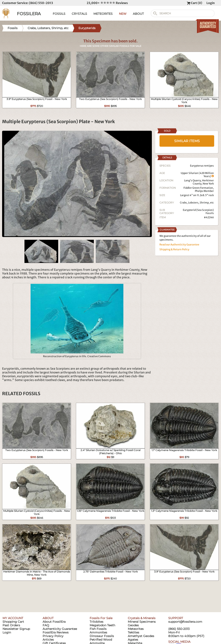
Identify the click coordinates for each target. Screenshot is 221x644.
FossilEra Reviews (56, 632)
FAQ (46, 625)
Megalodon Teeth (102, 625)
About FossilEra (54, 622)
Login (211, 3)
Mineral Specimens (142, 622)
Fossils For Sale (101, 618)
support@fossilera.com (185, 622)
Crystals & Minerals (142, 618)
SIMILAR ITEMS (187, 141)
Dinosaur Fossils (102, 636)
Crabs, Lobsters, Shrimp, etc (197, 203)
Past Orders (11, 625)
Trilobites (96, 622)
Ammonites (98, 632)
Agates (133, 640)
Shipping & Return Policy (174, 249)
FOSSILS (59, 14)
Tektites (133, 632)
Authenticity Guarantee (60, 629)
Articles (48, 640)
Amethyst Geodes (141, 636)
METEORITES (103, 14)
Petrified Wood (101, 640)
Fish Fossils (98, 629)
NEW (123, 14)
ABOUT (138, 14)
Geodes (133, 625)
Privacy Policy (53, 636)
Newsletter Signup (16, 629)
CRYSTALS (79, 14)
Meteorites (136, 629)
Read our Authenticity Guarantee (179, 245)
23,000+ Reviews (107, 3)
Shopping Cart (13, 622)
